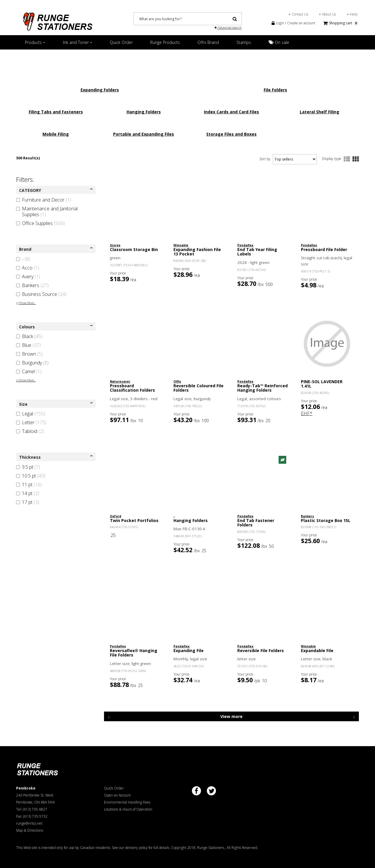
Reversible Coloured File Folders (198, 388)
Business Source (41, 294)
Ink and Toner (78, 42)
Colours (56, 327)
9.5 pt (28, 467)
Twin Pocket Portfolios (134, 520)
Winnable (181, 245)
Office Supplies (40, 223)
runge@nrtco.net (29, 823)
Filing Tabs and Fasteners (56, 112)
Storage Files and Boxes (231, 134)
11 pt (29, 485)
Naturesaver (120, 381)
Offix (177, 381)
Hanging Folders (144, 112)
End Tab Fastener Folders (256, 523)
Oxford (116, 516)
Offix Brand (208, 42)
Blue (28, 345)
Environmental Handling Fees (127, 802)
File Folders (275, 90)
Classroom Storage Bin (134, 249)
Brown (29, 354)
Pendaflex (245, 245)
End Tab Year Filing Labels (257, 252)
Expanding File (189, 650)
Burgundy (32, 363)
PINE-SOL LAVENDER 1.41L (322, 384)
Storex (115, 245)
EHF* (307, 413)
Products (35, 42)
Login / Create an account (293, 23)
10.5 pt (31, 476)
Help (354, 14)
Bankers (32, 285)
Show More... (26, 303)
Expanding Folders (100, 90)
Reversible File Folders (261, 650)
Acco (28, 268)
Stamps (244, 42)
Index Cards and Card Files (231, 112)
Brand (56, 249)
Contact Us (300, 14)
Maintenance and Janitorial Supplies (47, 212)
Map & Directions (30, 830)
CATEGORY (56, 190)
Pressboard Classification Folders (132, 388)
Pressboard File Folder (324, 249)
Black (29, 336)
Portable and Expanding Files (144, 134)
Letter (31, 422)
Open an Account (117, 795)
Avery (28, 277)
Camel (29, 371)
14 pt (28, 493)
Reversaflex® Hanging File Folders (134, 653)
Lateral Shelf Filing (319, 112)
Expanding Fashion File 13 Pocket (197, 252)
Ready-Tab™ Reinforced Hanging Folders (262, 388)
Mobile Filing (56, 134)
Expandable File (317, 650)
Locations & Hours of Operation (128, 809)
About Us (329, 14)
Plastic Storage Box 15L (326, 520)
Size (56, 404)
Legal (31, 414)
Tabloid (30, 431)
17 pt (28, 502)
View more (231, 716)
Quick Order (121, 42)
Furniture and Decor (44, 200)
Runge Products (165, 42)
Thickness (56, 457)
